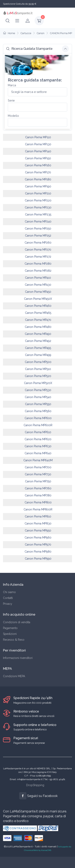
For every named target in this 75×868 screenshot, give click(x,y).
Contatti (8, 598)
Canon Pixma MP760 (38, 488)
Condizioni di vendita (17, 622)
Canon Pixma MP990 (38, 559)
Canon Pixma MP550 (38, 404)
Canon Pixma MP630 (38, 446)
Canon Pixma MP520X (38, 383)
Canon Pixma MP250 (38, 229)
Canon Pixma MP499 (38, 355)
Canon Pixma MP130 (38, 144)
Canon (41, 33)
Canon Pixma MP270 (38, 250)
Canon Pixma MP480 (38, 327)
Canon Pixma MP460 (38, 306)
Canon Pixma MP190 (38, 186)
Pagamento (10, 628)
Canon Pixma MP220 (38, 200)
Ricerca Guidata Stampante (29, 49)
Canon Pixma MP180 (38, 179)
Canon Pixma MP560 (38, 411)
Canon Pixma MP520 (38, 376)
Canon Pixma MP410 (38, 278)
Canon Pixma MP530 (38, 390)
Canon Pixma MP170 (38, 172)
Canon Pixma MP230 (38, 207)
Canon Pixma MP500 (38, 362)
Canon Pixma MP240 (38, 222)
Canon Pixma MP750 (38, 481)
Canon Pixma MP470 (38, 320)
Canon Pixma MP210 (38, 193)
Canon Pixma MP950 (38, 531)
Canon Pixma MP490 (38, 334)
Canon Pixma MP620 (38, 439)
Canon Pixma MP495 (38, 348)
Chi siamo (9, 592)
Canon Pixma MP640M (38, 460)
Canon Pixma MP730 (38, 474)
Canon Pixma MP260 (38, 243)
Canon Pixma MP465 (38, 313)
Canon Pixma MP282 (38, 271)
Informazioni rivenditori (18, 658)
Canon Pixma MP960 (38, 538)
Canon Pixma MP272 (38, 257)
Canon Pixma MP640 (38, 453)
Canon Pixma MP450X (38, 299)
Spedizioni (10, 634)
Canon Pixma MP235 (38, 214)
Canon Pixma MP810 (38, 516)
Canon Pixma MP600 (38, 418)
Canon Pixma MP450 (38, 292)
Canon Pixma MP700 (38, 467)
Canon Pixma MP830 (38, 523)
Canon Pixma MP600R (38, 425)
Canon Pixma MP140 (38, 151)
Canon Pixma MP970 (38, 545)
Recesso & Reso (14, 640)
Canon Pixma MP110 (38, 137)
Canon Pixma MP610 (38, 432)
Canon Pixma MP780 (38, 495)
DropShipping (35, 785)
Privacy (8, 604)
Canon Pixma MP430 (38, 285)
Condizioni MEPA (14, 676)
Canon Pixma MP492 (38, 341)
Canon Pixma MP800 (38, 502)
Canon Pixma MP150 (38, 158)
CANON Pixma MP (61, 33)
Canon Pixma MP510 (38, 369)
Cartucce (26, 33)
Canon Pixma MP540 (38, 397)
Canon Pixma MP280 (38, 264)
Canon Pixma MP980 (38, 552)
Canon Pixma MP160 (38, 165)
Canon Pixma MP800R (38, 509)
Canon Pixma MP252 (38, 236)
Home (9, 33)
